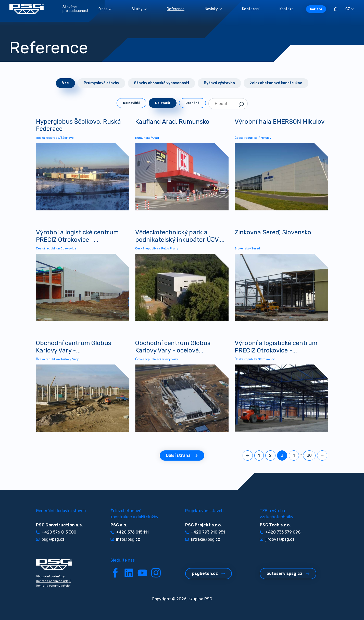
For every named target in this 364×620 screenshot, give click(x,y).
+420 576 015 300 (56, 532)
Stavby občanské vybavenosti (161, 83)
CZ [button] (350, 9)
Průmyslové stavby (101, 83)
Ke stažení (251, 9)
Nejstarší (163, 103)
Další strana (182, 455)
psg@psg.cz (50, 539)
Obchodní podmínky (50, 576)
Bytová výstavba (219, 83)
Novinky (213, 9)
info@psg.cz (125, 539)
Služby (139, 9)
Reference (176, 9)
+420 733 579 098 (280, 532)
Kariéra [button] (316, 9)
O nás (105, 9)
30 (309, 455)
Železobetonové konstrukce (276, 83)
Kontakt (286, 9)
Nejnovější (131, 103)
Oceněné (192, 103)
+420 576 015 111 (130, 532)
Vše (65, 83)
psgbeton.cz (209, 573)
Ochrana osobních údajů (54, 581)
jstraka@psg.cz (203, 539)
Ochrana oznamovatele (53, 586)
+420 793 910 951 (205, 532)
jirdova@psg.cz (277, 539)
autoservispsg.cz (288, 573)
